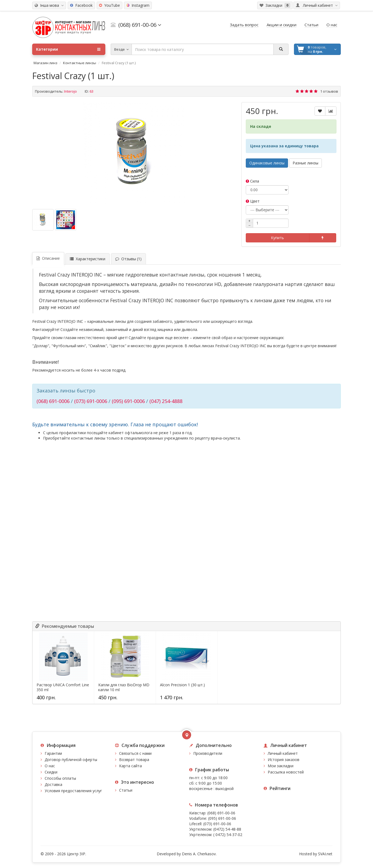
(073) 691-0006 (91, 401)
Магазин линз (45, 63)
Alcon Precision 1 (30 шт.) (182, 685)
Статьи (126, 790)
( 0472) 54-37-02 (228, 835)
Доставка (53, 784)
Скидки (51, 772)
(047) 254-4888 (166, 401)
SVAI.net (325, 854)
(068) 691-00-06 (221, 813)
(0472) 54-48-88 (227, 829)
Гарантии (53, 753)
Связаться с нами (135, 753)
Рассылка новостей (286, 772)
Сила (252, 181)
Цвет (253, 201)
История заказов (284, 760)
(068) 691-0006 (53, 401)
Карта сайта (130, 766)
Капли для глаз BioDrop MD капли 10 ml (124, 687)
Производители (208, 753)
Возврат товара (134, 760)
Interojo (71, 91)
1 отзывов (329, 91)
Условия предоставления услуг (73, 791)
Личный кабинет (283, 753)
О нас (50, 766)
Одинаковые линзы (267, 163)
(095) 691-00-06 (222, 818)
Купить (277, 238)
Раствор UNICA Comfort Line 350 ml (63, 687)
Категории (68, 49)
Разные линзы (305, 163)
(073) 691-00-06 (217, 824)
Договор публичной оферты (71, 760)
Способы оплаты (60, 778)
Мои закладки (281, 766)
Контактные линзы (80, 63)
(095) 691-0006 (128, 401)
